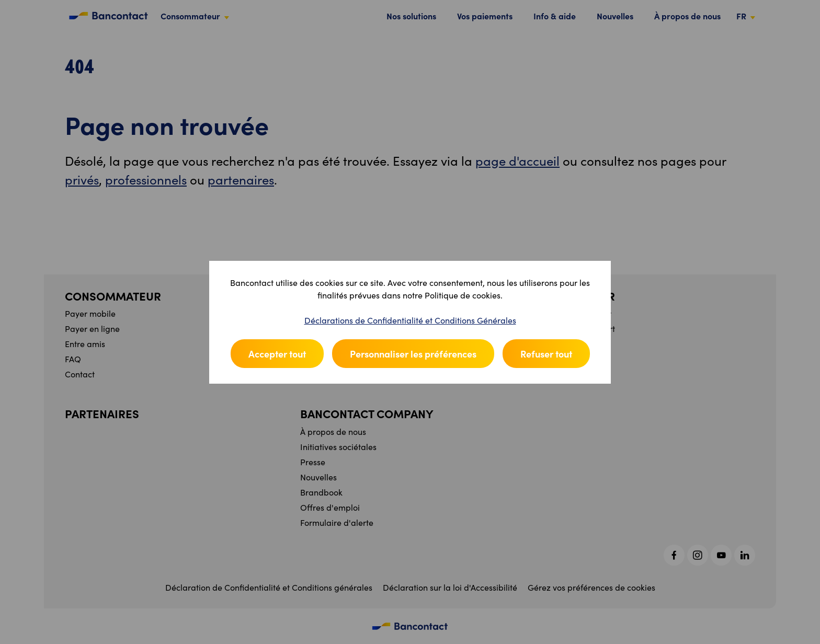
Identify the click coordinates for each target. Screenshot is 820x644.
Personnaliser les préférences (413, 354)
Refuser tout (546, 354)
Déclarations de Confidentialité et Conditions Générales (410, 320)
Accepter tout (277, 354)
